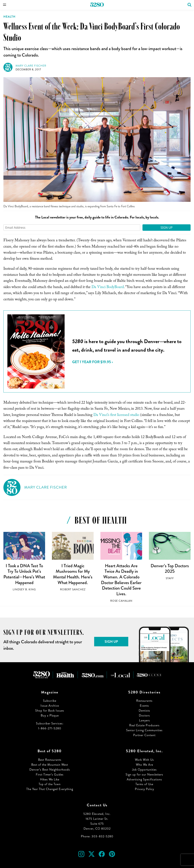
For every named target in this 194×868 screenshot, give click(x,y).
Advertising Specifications (144, 779)
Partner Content (144, 735)
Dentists (144, 711)
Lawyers (144, 720)
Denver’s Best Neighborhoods (50, 770)
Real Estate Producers (144, 725)
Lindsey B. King (24, 589)
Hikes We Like (50, 779)
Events (144, 706)
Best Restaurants (50, 760)
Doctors (144, 715)
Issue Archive (50, 706)
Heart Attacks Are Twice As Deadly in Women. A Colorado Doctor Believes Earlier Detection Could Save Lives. (121, 580)
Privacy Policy (144, 789)
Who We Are (144, 765)
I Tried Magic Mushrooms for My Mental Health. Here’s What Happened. (73, 574)
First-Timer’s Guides (50, 774)
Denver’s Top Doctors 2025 (170, 569)
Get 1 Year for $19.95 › (92, 362)
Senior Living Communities (144, 730)
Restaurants (144, 701)
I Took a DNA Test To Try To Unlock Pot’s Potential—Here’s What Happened (24, 574)
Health (9, 17)
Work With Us (144, 760)
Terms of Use (144, 784)
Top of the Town (50, 784)
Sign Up (167, 228)
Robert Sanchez (73, 589)
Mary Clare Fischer (31, 66)
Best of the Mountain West (50, 765)
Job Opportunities (144, 770)
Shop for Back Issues (50, 711)
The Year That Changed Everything (50, 789)
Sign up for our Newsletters (144, 774)
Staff (170, 578)
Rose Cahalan (121, 601)
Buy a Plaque (50, 715)
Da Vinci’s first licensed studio (116, 415)
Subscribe (50, 701)
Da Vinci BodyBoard (108, 288)
